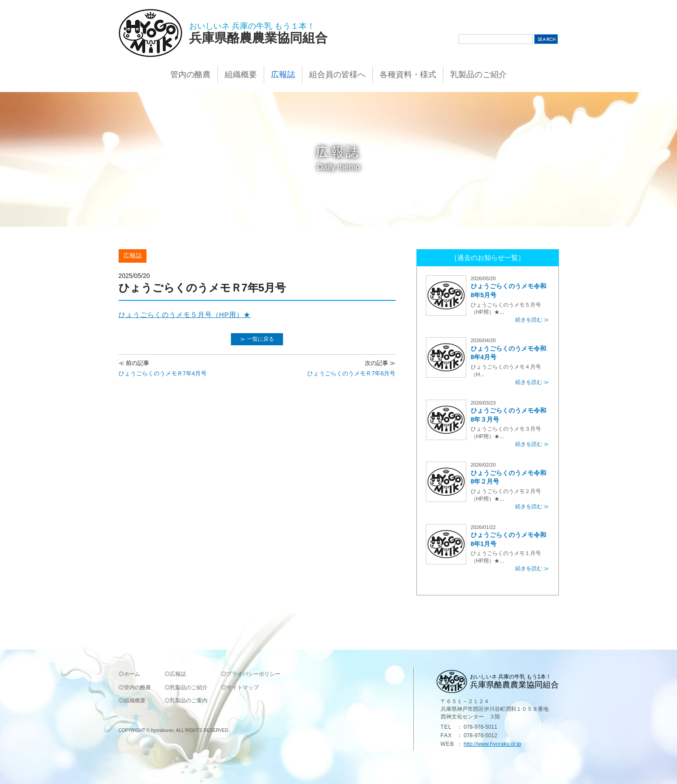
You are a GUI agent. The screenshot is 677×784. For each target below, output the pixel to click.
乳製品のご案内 (189, 700)
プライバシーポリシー (253, 674)
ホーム (132, 674)
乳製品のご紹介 (478, 75)
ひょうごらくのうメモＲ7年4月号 (163, 368)
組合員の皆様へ (337, 75)
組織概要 (241, 75)
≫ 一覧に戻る (257, 339)
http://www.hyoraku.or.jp (492, 744)
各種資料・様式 (408, 75)
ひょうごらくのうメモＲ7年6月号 (351, 368)
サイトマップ (243, 687)
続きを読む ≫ (532, 320)
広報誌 (283, 75)
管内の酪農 (190, 75)
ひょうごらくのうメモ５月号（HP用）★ (185, 315)
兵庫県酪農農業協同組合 (258, 38)
